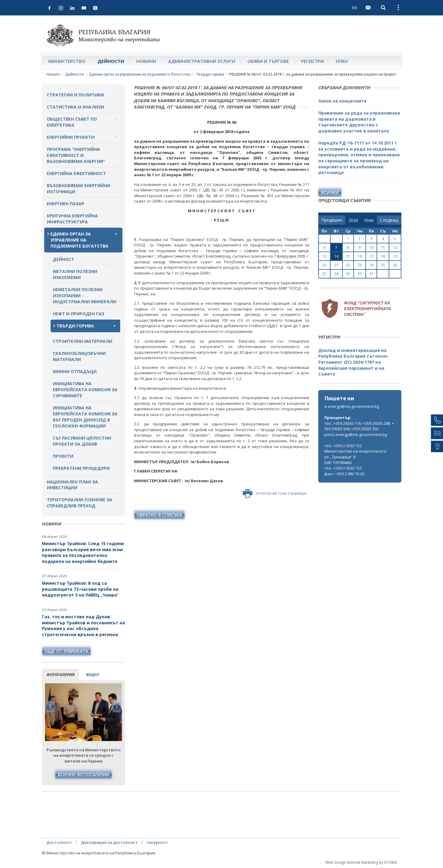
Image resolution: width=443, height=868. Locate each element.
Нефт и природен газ (79, 314)
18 (383, 256)
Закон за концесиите (342, 101)
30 (360, 274)
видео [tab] (93, 675)
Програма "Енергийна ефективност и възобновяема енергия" (76, 155)
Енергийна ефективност (76, 173)
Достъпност (59, 842)
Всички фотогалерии (83, 774)
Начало (53, 74)
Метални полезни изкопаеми (75, 274)
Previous (50, 707)
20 (324, 265)
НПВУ (342, 61)
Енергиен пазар (66, 204)
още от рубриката (66, 651)
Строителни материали (83, 341)
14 (336, 256)
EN (355, 8)
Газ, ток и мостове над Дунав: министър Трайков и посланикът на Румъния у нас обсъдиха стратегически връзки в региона (83, 626)
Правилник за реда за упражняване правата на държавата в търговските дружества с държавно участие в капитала (359, 122)
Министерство (67, 61)
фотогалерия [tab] (61, 675)
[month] (369, 220)
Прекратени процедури (81, 468)
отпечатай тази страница (274, 493)
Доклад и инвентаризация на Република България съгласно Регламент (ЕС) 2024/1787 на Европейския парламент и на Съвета (353, 362)
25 (383, 265)
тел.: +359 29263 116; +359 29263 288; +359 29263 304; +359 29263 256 (359, 426)
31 (371, 274)
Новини (146, 61)
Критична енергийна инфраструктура (72, 219)
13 (324, 256)
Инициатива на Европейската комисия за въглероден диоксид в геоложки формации (85, 417)
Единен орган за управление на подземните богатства (140, 74)
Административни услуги (202, 61)
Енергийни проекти (71, 137)
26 (395, 265)
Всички (330, 192)
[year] (353, 220)
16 (360, 256)
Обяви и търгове (268, 61)
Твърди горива (210, 74)
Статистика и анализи (75, 107)
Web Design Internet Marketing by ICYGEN (361, 862)
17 (371, 256)
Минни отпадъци (75, 371)
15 (348, 256)
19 (395, 256)
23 (360, 265)
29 (348, 274)
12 (395, 247)
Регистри (312, 61)
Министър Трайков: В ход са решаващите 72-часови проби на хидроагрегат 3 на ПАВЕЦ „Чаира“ (81, 589)
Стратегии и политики (75, 95)
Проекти (63, 456)
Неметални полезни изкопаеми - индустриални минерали (85, 296)
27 (324, 274)
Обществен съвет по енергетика (72, 122)
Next (117, 707)
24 (371, 265)
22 (348, 265)
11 (383, 247)
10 (371, 247)
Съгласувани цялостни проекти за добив (82, 441)
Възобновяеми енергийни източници (79, 189)
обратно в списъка (159, 515)
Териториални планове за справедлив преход (80, 503)
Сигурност (157, 842)
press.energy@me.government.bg (356, 434)
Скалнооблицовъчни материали (79, 356)
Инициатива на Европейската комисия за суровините (85, 390)
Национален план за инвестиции (72, 485)
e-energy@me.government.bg (352, 406)
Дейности (111, 61)
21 (336, 265)
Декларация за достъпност (109, 842)
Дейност (64, 259)
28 (336, 274)
